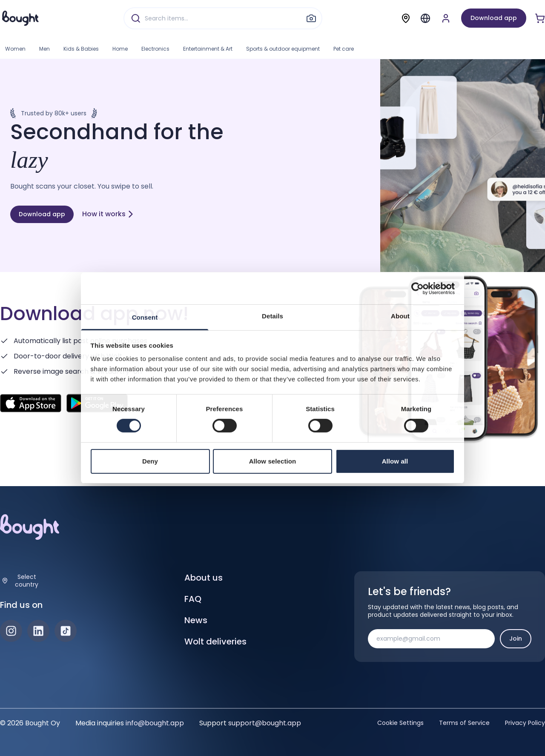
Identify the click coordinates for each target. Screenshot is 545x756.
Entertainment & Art (208, 49)
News (196, 620)
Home (120, 49)
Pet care (344, 49)
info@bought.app (155, 723)
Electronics (155, 49)
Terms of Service (464, 723)
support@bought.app (265, 723)
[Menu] (425, 18)
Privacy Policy (525, 723)
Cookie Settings (400, 723)
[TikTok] (66, 631)
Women (15, 49)
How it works (108, 214)
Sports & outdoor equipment (283, 49)
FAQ (193, 599)
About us (204, 578)
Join (516, 639)
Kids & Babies (81, 49)
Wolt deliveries (215, 641)
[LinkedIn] (38, 631)
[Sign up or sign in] (446, 18)
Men (44, 49)
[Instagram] (11, 631)
